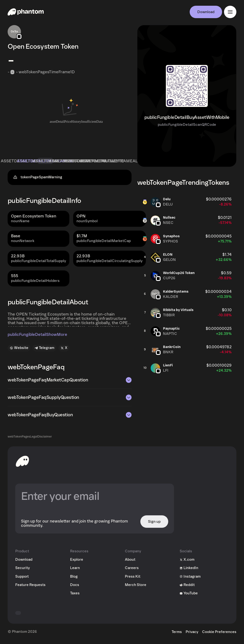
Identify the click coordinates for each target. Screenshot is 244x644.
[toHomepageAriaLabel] (22, 463)
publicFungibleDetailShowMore (37, 337)
